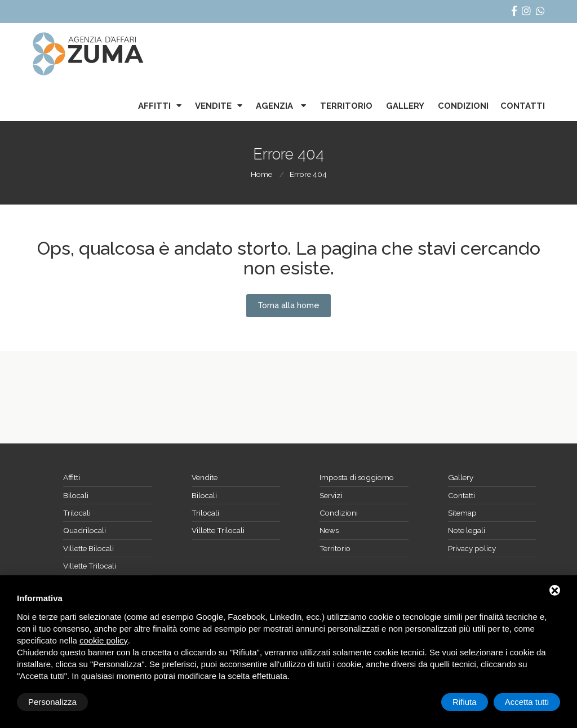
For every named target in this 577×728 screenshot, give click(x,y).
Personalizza (52, 702)
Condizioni (463, 106)
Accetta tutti (527, 702)
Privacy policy (472, 548)
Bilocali (76, 495)
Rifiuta (465, 702)
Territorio (346, 106)
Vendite (213, 106)
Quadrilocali (85, 530)
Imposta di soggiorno (357, 477)
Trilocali (77, 513)
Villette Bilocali (88, 548)
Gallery (405, 106)
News (329, 530)
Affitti (154, 106)
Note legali (467, 530)
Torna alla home (288, 305)
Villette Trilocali (90, 566)
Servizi (331, 495)
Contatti (523, 106)
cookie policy (104, 640)
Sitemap (462, 513)
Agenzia (276, 106)
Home (261, 174)
